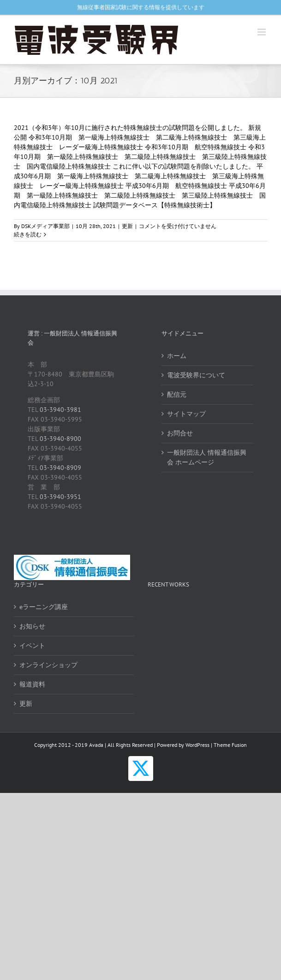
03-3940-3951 (60, 497)
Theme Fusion (230, 745)
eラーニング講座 (44, 607)
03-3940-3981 (60, 410)
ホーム (177, 356)
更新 (127, 226)
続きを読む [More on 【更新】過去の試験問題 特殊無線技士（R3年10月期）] (28, 234)
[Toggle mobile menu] (262, 32)
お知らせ (32, 626)
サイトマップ (186, 414)
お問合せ (180, 433)
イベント (32, 646)
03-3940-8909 (60, 468)
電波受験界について (196, 375)
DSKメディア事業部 (45, 226)
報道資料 (32, 684)
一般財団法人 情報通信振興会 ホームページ (207, 457)
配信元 (177, 394)
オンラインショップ (48, 665)
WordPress (197, 745)
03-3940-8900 (60, 439)
